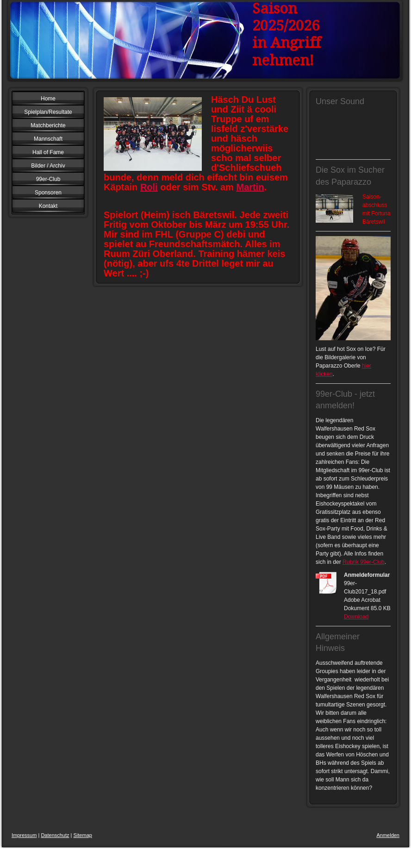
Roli (149, 187)
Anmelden (388, 835)
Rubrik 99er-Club (364, 562)
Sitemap (83, 835)
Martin (250, 187)
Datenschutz (55, 835)
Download (356, 617)
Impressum (24, 835)
